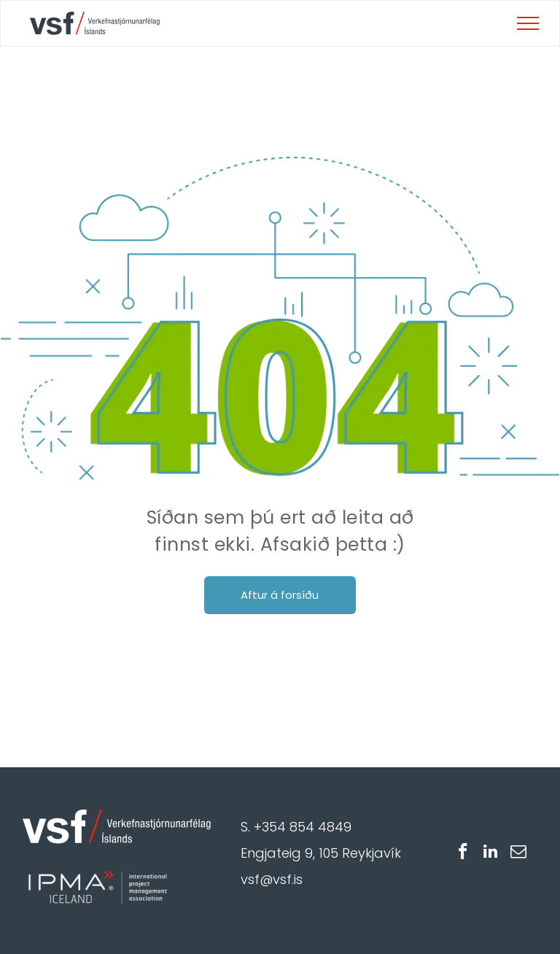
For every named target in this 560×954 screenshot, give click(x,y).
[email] (518, 853)
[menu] (528, 23)
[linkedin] (490, 853)
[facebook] (463, 853)
